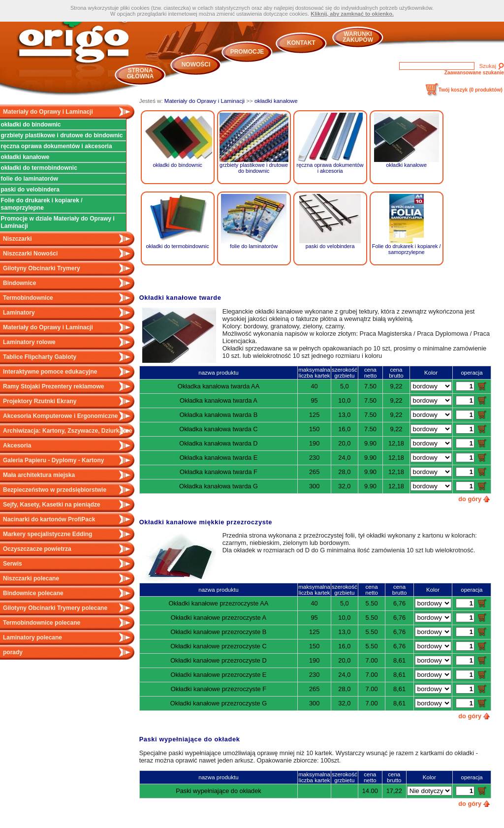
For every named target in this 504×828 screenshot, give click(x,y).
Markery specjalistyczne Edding (47, 534)
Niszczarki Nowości (30, 254)
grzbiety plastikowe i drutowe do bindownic (62, 135)
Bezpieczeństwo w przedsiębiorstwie (55, 490)
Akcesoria (17, 446)
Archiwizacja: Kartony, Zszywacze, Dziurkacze (68, 431)
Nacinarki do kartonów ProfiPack (49, 519)
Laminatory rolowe (29, 342)
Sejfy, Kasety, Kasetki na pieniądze (52, 505)
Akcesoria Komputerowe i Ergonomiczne (60, 416)
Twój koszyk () (471, 90)
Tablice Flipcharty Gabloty (40, 357)
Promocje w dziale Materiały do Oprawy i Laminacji (58, 222)
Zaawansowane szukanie (474, 73)
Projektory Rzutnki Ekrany (40, 401)
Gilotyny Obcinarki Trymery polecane (55, 608)
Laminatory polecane (32, 637)
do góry (470, 499)
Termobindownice (28, 298)
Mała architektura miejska (39, 475)
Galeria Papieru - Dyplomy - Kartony (53, 460)
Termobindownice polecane (42, 623)
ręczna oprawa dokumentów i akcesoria (57, 146)
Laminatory (19, 313)
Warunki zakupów (358, 37)
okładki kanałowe (25, 157)
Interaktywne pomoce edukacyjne (50, 372)
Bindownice (19, 283)
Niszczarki (17, 239)
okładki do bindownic (31, 125)
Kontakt (301, 43)
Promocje (247, 52)
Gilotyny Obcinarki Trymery (42, 268)
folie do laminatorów (30, 179)
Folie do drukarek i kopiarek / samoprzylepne (42, 204)
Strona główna (141, 73)
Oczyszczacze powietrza (37, 549)
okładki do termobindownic (39, 168)
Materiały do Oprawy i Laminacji (48, 112)
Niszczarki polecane (31, 578)
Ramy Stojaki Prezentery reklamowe (53, 386)
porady (13, 652)
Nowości (196, 64)
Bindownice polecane (33, 593)
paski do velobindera (30, 190)
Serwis (13, 564)
